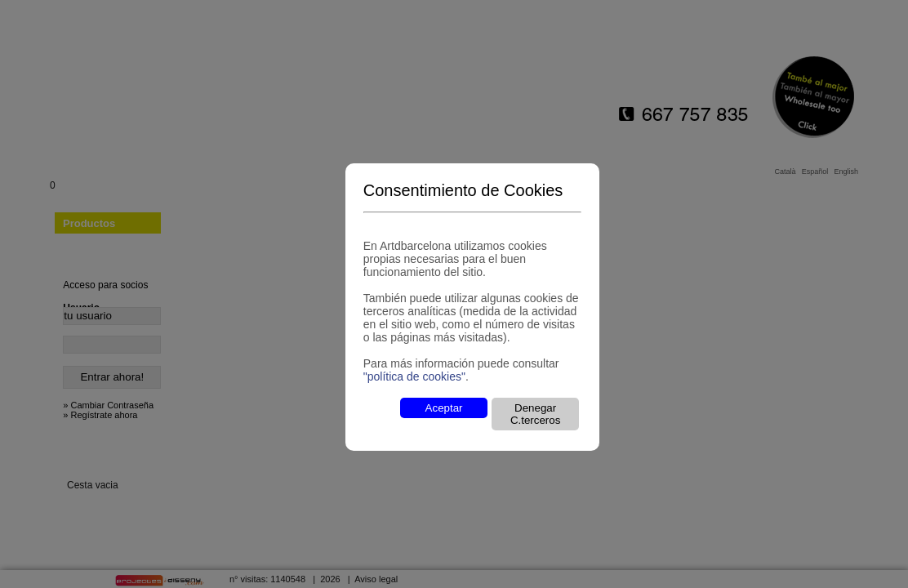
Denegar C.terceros (535, 414)
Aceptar (444, 408)
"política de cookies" (414, 376)
